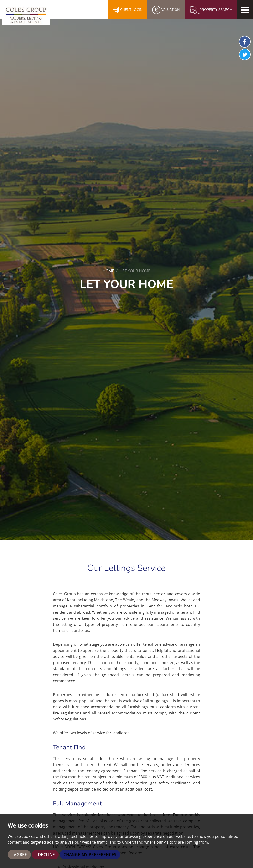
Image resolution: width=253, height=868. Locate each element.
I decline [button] (45, 855)
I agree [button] (19, 855)
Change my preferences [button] (90, 855)
